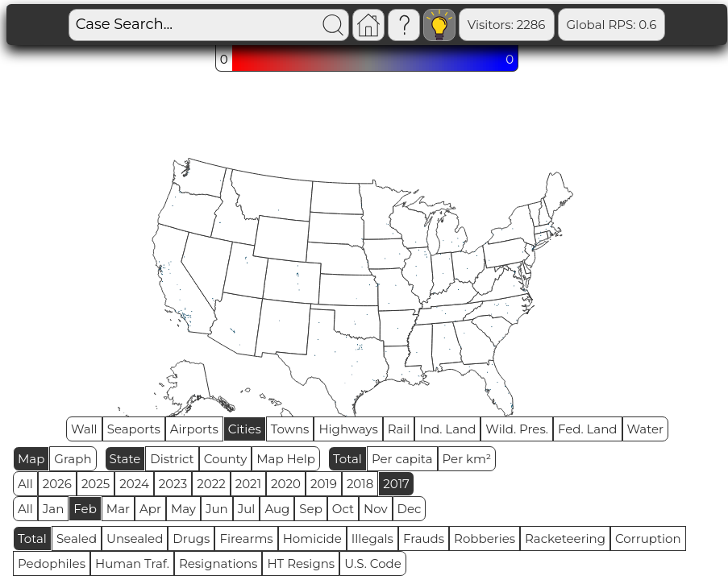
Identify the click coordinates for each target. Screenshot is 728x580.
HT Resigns (301, 563)
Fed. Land (588, 429)
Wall (84, 429)
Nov (376, 509)
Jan (54, 509)
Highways (348, 429)
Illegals (372, 539)
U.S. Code (373, 563)
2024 (134, 484)
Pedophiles (52, 563)
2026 (57, 484)
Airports (194, 429)
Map (31, 459)
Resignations (218, 563)
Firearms (246, 539)
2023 (173, 484)
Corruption (648, 539)
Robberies (485, 539)
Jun (217, 509)
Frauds (424, 539)
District (172, 459)
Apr (150, 509)
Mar (118, 509)
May (183, 509)
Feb (85, 509)
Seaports (134, 429)
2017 (396, 484)
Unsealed (135, 539)
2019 (324, 484)
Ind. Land (447, 429)
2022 (211, 484)
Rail (399, 429)
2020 (286, 484)
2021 (248, 484)
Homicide (312, 539)
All (25, 484)
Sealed (77, 539)
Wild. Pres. (517, 429)
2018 (360, 484)
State (125, 459)
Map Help (286, 459)
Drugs (191, 539)
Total (347, 459)
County (226, 459)
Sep (310, 509)
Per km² (467, 459)
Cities (245, 429)
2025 (96, 484)
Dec (410, 509)
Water (646, 429)
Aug (277, 509)
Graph (73, 459)
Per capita (402, 459)
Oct (343, 509)
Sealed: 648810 (667, 25)
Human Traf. (132, 563)
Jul (247, 509)
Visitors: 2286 (451, 25)
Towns (290, 429)
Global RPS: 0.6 (556, 25)
